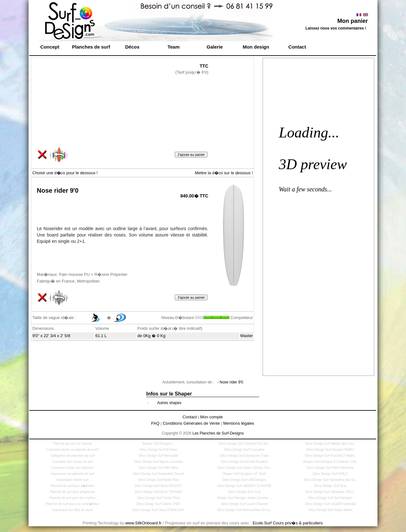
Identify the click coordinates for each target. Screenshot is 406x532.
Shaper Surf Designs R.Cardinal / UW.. (330, 462)
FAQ (155, 423)
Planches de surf (91, 47)
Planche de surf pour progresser (72, 492)
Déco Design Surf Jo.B (244, 492)
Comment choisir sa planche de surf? (72, 450)
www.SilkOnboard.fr (143, 523)
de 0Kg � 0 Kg (151, 336)
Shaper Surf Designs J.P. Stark (244, 474)
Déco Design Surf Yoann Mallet (330, 510)
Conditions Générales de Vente (191, 423)
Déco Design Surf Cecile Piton (158, 498)
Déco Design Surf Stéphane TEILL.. (330, 492)
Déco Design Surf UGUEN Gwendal (331, 504)
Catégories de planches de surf (72, 456)
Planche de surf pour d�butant (72, 486)
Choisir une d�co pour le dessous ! (65, 173)
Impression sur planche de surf (72, 474)
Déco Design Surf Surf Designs (330, 498)
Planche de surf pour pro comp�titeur (72, 504)
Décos (132, 47)
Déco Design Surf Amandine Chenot (158, 474)
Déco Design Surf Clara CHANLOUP (158, 510)
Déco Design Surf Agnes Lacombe (158, 462)
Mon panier (352, 21)
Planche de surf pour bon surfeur (73, 498)
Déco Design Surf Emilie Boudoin (245, 462)
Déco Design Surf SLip (330, 486)
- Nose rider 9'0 (230, 382)
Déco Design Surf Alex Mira (158, 468)
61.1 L (101, 336)
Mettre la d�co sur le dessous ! (224, 173)
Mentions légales (239, 423)
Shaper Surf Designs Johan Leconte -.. (244, 498)
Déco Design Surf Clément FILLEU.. (244, 444)
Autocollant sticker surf (72, 480)
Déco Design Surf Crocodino (244, 450)
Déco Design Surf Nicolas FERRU (330, 450)
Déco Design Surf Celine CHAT (158, 504)
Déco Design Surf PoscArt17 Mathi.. (330, 456)
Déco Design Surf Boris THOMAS (158, 492)
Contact (297, 47)
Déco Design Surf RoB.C (330, 474)
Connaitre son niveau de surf (73, 462)
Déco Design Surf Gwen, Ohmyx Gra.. (245, 468)
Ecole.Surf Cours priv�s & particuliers (288, 523)
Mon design (256, 47)
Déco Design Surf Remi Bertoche (330, 468)
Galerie (215, 47)
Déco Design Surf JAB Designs (244, 480)
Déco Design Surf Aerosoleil (158, 456)
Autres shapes (169, 403)
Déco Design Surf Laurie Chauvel (244, 504)
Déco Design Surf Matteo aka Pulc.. (330, 444)
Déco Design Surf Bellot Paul (158, 480)
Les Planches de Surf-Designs (218, 433)
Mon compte (212, 417)
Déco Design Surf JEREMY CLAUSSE (244, 486)
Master (247, 336)
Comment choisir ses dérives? (73, 468)
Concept (50, 47)
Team (174, 47)
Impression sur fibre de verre (72, 510)
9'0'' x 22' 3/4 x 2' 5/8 (51, 336)
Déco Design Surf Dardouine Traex (244, 456)
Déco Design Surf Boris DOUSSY (158, 486)
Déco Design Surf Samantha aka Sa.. (330, 480)
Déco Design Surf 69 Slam (159, 450)
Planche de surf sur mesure (72, 444)
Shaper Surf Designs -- (159, 444)
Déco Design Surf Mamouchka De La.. (244, 510)
